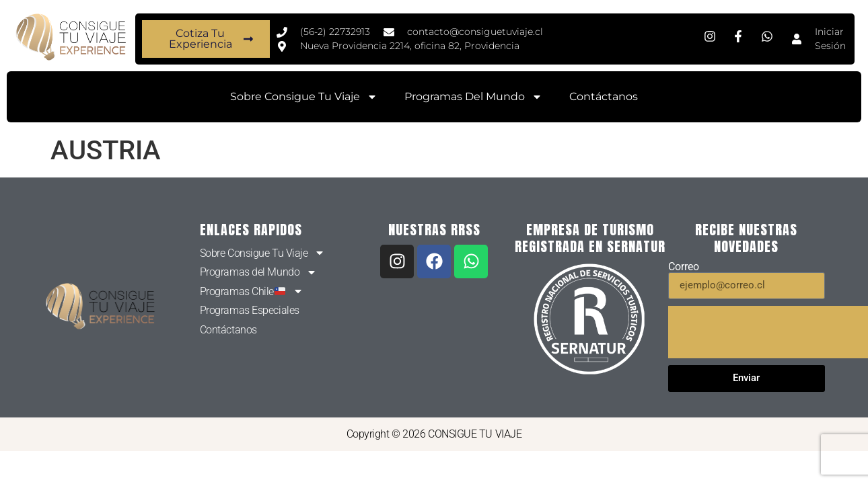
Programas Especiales (250, 310)
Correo (684, 267)
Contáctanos (604, 96)
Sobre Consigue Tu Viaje (304, 97)
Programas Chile (252, 292)
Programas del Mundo (473, 97)
